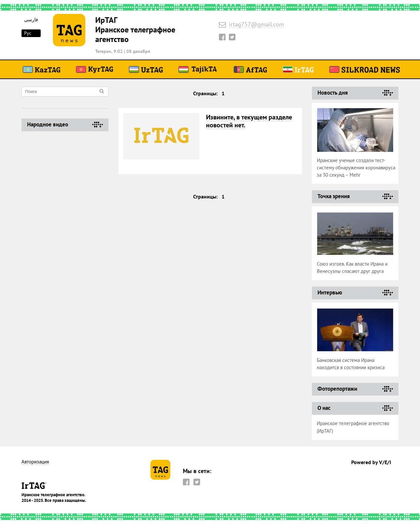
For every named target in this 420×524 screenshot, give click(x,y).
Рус (28, 33)
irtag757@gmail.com (256, 25)
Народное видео (48, 124)
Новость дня (333, 93)
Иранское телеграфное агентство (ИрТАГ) (353, 427)
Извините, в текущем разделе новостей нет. (249, 121)
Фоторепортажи (337, 389)
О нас (324, 408)
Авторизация (35, 462)
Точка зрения (334, 196)
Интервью (330, 292)
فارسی (31, 20)
